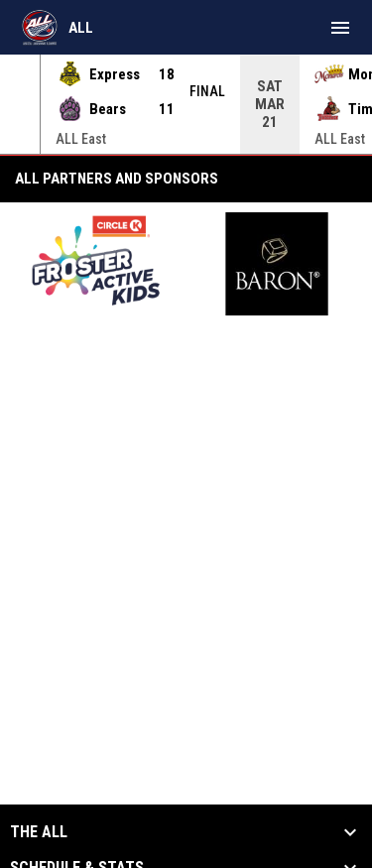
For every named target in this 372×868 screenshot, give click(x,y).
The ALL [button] (39, 832)
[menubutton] (340, 28)
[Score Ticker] (186, 104)
